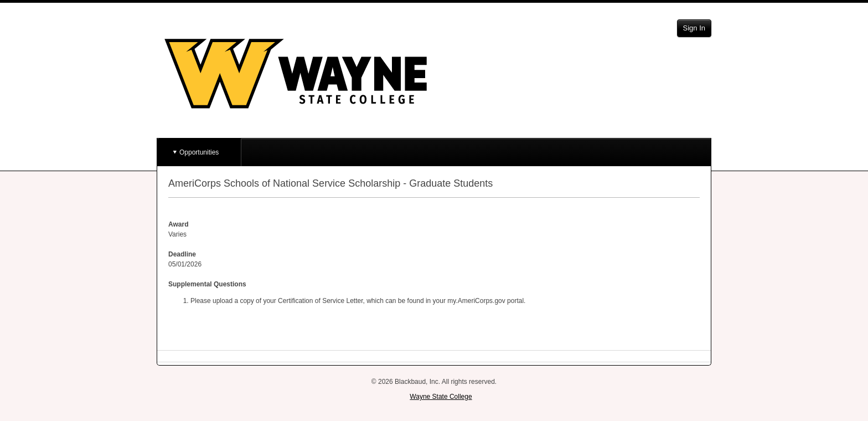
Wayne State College (441, 397)
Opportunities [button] (199, 152)
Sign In (694, 28)
